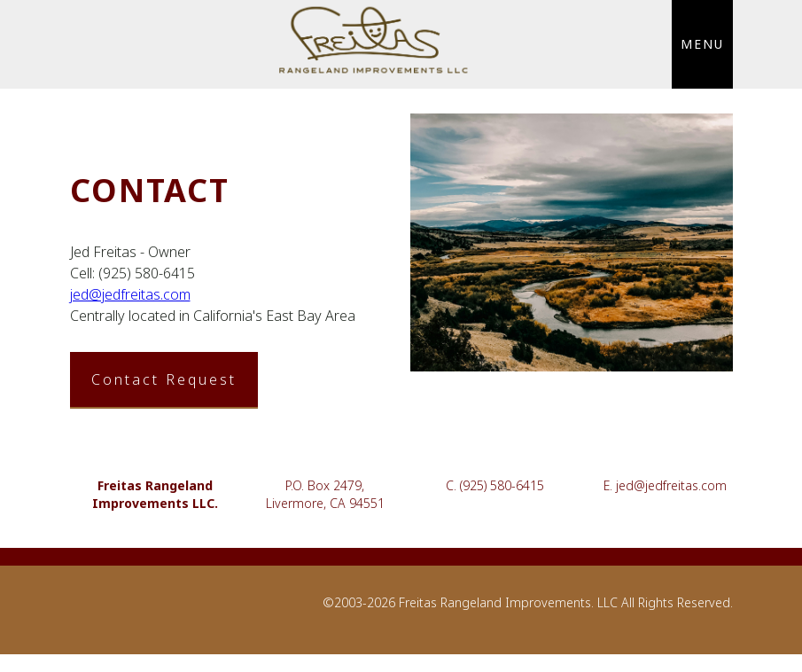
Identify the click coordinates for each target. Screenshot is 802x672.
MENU (702, 44)
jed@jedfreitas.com (130, 294)
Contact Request (164, 379)
